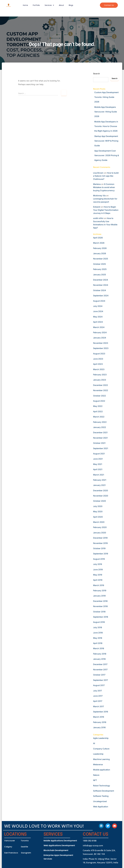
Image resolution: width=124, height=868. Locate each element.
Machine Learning (101, 759)
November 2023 (101, 343)
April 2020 (98, 517)
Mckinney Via (99, 196)
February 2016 (100, 722)
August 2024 (99, 301)
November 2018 (100, 606)
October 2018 (99, 612)
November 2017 (100, 670)
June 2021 (98, 459)
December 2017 (100, 664)
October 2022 (99, 396)
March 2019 (99, 585)
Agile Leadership (101, 738)
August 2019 (99, 559)
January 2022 (100, 427)
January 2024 (100, 338)
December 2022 (101, 385)
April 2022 (98, 411)
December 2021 (100, 432)
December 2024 (101, 280)
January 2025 (100, 275)
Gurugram (26, 853)
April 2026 (98, 238)
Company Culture (101, 749)
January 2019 (99, 596)
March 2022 (99, 417)
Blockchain (49, 850)
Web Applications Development (59, 845)
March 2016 (99, 717)
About (61, 5)
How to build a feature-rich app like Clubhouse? (106, 176)
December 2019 (100, 538)
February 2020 (100, 527)
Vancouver (10, 841)
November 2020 (101, 496)
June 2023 (98, 359)
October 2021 (99, 443)
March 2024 (99, 327)
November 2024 (101, 285)
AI (94, 743)
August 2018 (99, 622)
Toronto (25, 841)
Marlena (97, 184)
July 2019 (98, 564)
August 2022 (99, 401)
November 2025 (101, 259)
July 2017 (97, 691)
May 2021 (98, 464)
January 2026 (100, 253)
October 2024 (100, 290)
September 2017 (101, 680)
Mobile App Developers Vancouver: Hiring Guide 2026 (106, 112)
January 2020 (100, 533)
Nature (96, 775)
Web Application (101, 807)
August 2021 (99, 454)
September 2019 (101, 554)
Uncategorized (100, 801)
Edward (97, 207)
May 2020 (98, 512)
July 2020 (98, 506)
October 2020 (99, 501)
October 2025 (99, 264)
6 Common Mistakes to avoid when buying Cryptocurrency (104, 187)
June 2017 (98, 696)
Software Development (104, 791)
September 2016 (101, 712)
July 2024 (98, 306)
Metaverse (98, 764)
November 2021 (100, 438)
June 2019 (98, 570)
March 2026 (99, 243)
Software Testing (101, 796)
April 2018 (98, 643)
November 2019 (100, 543)
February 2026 (100, 248)
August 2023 (99, 354)
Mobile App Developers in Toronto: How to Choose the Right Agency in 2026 (106, 126)
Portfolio (36, 5)
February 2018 (100, 654)
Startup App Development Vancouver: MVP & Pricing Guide (106, 141)
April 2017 (98, 701)
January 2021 (99, 485)
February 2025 (100, 269)
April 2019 (98, 580)
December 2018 (100, 601)
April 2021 (98, 469)
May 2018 (98, 638)
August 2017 (99, 685)
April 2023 (98, 364)
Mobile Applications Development (60, 841)
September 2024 (101, 296)
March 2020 (99, 522)
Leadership (98, 754)
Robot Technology (102, 786)
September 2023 (101, 348)
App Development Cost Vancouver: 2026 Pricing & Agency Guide (107, 155)
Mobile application (102, 770)
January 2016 (99, 727)
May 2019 (98, 575)
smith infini (98, 218)
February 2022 (100, 422)
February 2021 (100, 480)
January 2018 (99, 659)
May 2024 (98, 317)
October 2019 (99, 548)
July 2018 (98, 627)
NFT (95, 780)
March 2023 (99, 369)
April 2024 (98, 322)
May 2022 (98, 406)
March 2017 (99, 706)
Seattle (24, 847)
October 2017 (99, 675)
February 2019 (100, 591)
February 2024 (100, 332)
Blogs (71, 5)
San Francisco (11, 853)
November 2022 (101, 390)
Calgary (8, 847)
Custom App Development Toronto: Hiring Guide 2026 (106, 97)
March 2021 (99, 475)
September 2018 (101, 617)
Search (96, 74)
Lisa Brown (98, 173)
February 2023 (100, 375)
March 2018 (99, 648)
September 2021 (101, 448)
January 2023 (100, 380)
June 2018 (98, 633)
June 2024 (98, 311)
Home (25, 5)
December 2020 (101, 491)
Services (49, 5)
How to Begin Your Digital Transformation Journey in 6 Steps (106, 210)
